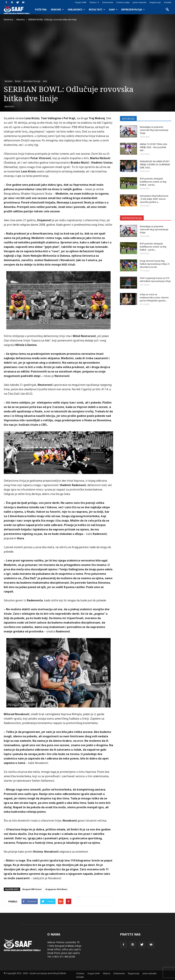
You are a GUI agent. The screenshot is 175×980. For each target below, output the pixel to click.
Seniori (57, 9)
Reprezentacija (133, 9)
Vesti (45, 81)
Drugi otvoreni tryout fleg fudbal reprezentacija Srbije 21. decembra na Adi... (155, 264)
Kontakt (168, 2)
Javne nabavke (140, 2)
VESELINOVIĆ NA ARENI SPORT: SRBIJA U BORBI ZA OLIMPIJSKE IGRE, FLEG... (155, 164)
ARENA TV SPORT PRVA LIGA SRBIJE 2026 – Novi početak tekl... (153, 147)
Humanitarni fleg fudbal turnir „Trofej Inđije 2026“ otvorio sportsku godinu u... (154, 199)
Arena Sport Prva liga (32, 81)
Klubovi (94, 2)
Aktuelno (8, 81)
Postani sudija (123, 2)
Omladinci (76, 9)
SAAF (113, 9)
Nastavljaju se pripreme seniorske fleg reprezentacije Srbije (154, 130)
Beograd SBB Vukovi (32, 889)
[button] (167, 10)
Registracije (155, 2)
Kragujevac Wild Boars (56, 889)
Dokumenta (108, 2)
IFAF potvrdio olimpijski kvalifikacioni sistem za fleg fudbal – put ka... (153, 182)
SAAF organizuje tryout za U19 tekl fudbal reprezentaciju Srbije (155, 280)
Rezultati (97, 9)
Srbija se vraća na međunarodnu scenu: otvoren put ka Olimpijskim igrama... (154, 298)
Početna (41, 9)
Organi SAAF (81, 2)
